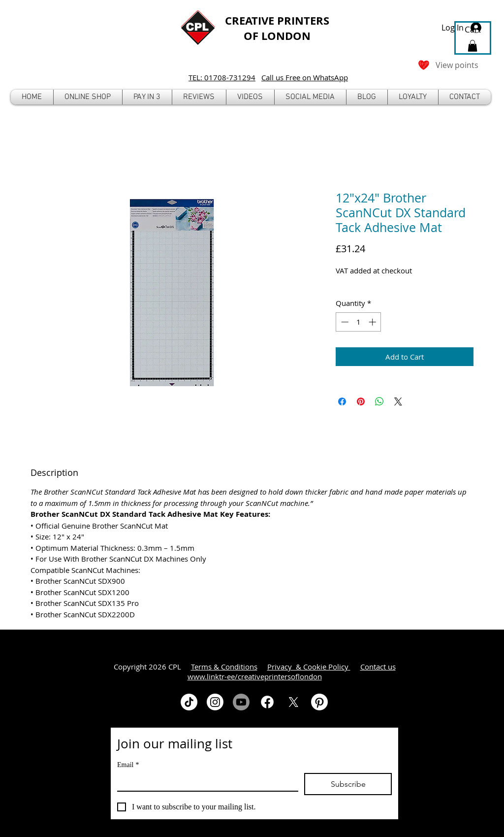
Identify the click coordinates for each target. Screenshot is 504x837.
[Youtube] (241, 702)
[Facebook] (267, 702)
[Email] (205, 782)
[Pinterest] (319, 702)
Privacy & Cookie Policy (309, 667)
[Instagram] (215, 702)
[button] (88, 97)
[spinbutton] (359, 322)
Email (128, 765)
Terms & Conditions (224, 667)
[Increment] (373, 322)
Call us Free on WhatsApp (305, 77)
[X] (293, 702)
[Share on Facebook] (342, 402)
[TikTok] (189, 702)
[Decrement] (344, 322)
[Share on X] (398, 402)
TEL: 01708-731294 (222, 77)
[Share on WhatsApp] (379, 402)
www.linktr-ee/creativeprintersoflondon (255, 676)
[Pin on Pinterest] (361, 402)
